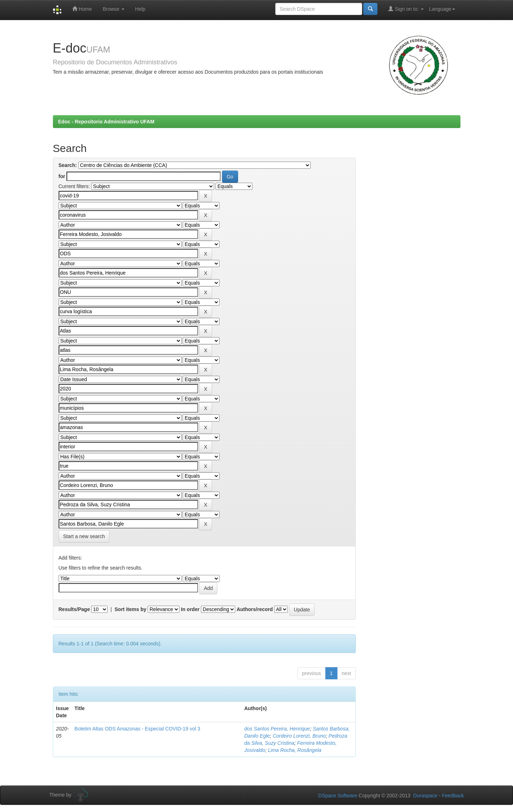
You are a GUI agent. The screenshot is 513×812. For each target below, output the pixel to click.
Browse (114, 9)
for (62, 176)
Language (442, 9)
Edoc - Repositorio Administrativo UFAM (106, 122)
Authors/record (255, 609)
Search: (68, 165)
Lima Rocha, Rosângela (294, 750)
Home (82, 9)
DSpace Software (338, 796)
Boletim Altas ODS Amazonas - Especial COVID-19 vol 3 (137, 729)
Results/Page (74, 609)
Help (140, 9)
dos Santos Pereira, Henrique (277, 729)
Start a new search (84, 536)
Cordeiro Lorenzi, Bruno (299, 736)
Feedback (453, 796)
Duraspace (425, 796)
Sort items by (131, 609)
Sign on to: (406, 9)
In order (190, 609)
